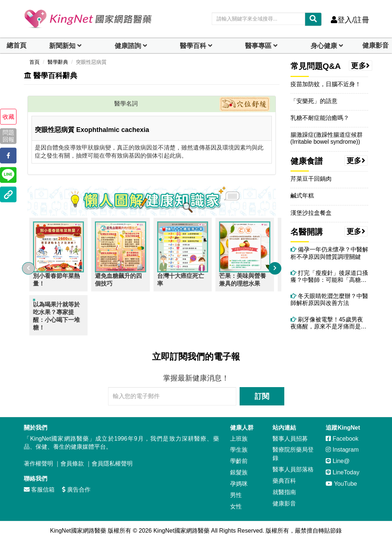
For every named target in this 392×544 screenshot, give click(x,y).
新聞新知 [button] (62, 46)
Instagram (342, 444)
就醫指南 (284, 486)
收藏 (8, 117)
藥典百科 (284, 475)
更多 (360, 66)
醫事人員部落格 (293, 464)
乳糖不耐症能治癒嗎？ (320, 118)
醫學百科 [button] (193, 46)
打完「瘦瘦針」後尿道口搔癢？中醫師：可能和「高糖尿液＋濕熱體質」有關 (329, 277)
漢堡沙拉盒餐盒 (311, 213)
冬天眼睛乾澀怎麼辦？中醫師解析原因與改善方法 (329, 299)
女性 (236, 501)
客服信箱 (39, 484)
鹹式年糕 (302, 196)
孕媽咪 (239, 478)
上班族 (239, 433)
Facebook (342, 433)
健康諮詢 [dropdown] (128, 46)
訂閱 (262, 390)
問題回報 (8, 136)
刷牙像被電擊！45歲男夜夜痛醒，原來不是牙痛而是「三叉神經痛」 (327, 323)
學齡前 (239, 455)
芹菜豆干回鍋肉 (311, 179)
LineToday (342, 467)
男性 (236, 489)
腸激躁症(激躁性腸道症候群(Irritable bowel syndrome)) (327, 138)
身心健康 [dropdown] (324, 46)
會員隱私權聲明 (112, 458)
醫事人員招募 (290, 433)
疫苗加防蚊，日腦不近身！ (326, 84)
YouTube (341, 478)
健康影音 (376, 45)
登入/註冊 (350, 20)
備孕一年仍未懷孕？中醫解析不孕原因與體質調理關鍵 (329, 253)
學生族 (239, 444)
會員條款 (72, 458)
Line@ (338, 455)
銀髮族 (239, 467)
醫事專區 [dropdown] (258, 46)
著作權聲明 (38, 458)
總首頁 (16, 45)
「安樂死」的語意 (314, 101)
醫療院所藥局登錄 (293, 448)
